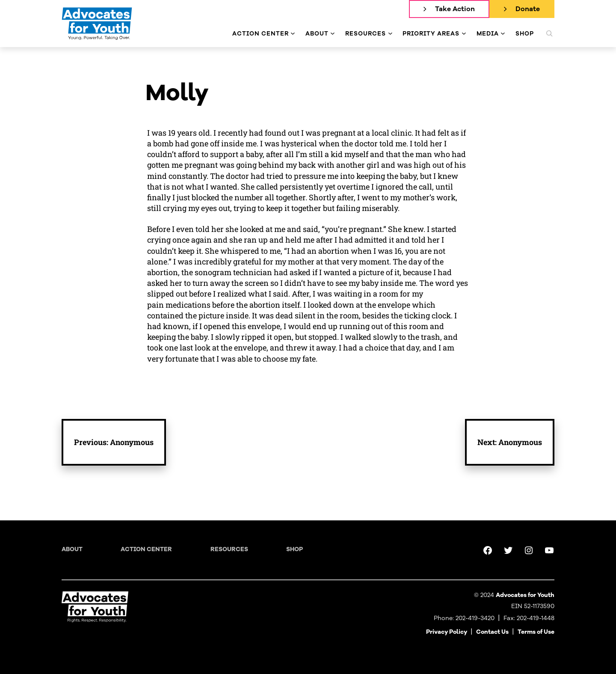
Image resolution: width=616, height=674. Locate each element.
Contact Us (492, 632)
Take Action (455, 9)
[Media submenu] (503, 34)
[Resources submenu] (390, 34)
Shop (295, 549)
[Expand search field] (549, 33)
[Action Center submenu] (293, 34)
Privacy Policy (447, 632)
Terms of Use (536, 632)
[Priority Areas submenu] (464, 34)
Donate (528, 9)
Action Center (146, 549)
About (72, 549)
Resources (229, 549)
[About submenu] (333, 34)
